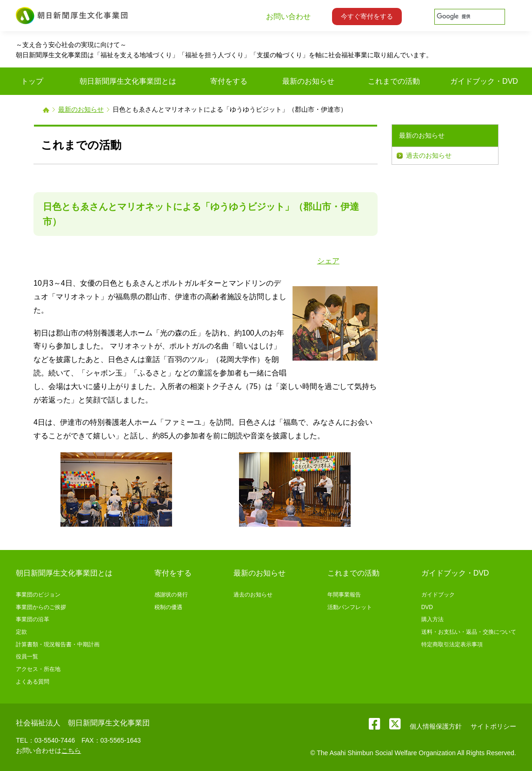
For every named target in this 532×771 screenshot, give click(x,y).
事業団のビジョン (38, 595)
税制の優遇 (168, 607)
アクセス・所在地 (38, 669)
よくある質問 (33, 682)
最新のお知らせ (81, 109)
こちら (71, 751)
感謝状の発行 (171, 595)
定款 (21, 632)
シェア (328, 261)
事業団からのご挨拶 (41, 607)
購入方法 (432, 619)
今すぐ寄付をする (367, 16)
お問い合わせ (288, 17)
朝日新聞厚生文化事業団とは (64, 573)
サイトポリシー (493, 726)
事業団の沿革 (33, 619)
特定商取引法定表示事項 (452, 644)
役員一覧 (27, 657)
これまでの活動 (353, 573)
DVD (427, 607)
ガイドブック (438, 595)
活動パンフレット (350, 607)
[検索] (469, 17)
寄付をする (173, 573)
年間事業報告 (344, 595)
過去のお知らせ (429, 155)
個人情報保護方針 (436, 726)
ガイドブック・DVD (455, 573)
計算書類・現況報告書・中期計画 (58, 644)
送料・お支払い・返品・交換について (469, 632)
